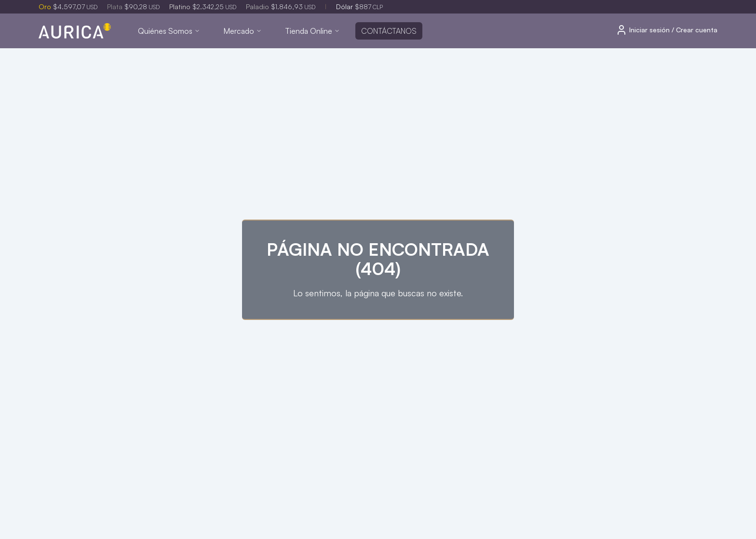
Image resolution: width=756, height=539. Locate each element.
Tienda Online (312, 31)
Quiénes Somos (169, 31)
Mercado (243, 31)
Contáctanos (389, 31)
